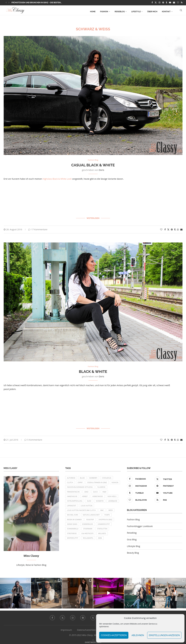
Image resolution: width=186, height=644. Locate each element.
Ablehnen (138, 635)
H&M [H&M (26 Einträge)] (69, 497)
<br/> (54, 197)
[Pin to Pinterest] (172, 228)
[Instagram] (159, 2)
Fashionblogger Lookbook (140, 524)
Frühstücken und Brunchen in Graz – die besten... (37, 3)
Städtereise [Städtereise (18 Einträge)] (104, 539)
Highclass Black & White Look (57, 179)
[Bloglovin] (178, 2)
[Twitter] (156, 2)
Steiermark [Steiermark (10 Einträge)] (72, 539)
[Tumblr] (167, 2)
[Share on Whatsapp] (178, 228)
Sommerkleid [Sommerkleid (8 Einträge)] (73, 533)
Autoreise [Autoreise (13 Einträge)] (72, 476)
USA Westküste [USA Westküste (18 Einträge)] (74, 544)
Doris (102, 170)
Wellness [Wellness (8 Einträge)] (90, 544)
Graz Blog (132, 537)
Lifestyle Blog (134, 544)
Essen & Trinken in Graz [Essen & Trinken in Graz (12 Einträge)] (100, 481)
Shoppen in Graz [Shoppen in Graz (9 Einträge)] (88, 528)
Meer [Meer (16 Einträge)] (78, 518)
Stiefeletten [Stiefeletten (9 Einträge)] (88, 539)
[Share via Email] (181, 228)
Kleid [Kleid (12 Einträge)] (106, 502)
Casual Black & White (93, 165)
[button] (6, 2)
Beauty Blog (133, 551)
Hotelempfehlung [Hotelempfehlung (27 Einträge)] (90, 502)
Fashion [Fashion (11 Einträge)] (71, 486)
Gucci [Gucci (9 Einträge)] (112, 492)
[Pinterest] (163, 2)
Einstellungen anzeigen (164, 635)
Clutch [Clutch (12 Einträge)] (70, 481)
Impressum (66, 628)
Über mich (152, 11)
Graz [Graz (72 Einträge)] (102, 492)
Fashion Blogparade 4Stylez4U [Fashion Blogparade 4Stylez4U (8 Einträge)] (93, 486)
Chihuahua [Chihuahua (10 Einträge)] (110, 476)
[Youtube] (170, 2)
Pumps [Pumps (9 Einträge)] (93, 523)
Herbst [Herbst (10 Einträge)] (96, 497)
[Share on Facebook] (165, 228)
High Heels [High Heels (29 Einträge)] (72, 502)
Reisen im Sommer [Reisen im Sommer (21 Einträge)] (109, 523)
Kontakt (166, 11)
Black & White (93, 370)
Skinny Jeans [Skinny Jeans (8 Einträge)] (106, 528)
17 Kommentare (38, 228)
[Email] (174, 2)
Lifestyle (136, 11)
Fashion (104, 11)
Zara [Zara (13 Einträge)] (86, 549)
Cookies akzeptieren (114, 635)
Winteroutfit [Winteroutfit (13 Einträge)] (105, 544)
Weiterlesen (93, 218)
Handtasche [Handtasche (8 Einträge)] (82, 497)
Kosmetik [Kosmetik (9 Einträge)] (71, 507)
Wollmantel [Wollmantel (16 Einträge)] (73, 549)
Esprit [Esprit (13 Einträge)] (82, 481)
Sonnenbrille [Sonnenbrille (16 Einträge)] (109, 533)
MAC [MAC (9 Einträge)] (69, 518)
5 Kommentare (33, 438)
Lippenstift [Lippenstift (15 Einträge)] (100, 507)
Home (93, 11)
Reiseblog (120, 11)
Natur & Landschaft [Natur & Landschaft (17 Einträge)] (76, 523)
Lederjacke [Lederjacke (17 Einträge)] (85, 507)
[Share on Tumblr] (175, 228)
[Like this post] (161, 228)
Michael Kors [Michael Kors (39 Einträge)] (92, 518)
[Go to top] (93, 640)
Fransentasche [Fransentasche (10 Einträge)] (88, 492)
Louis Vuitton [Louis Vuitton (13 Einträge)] (73, 512)
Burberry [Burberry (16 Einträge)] (96, 476)
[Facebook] (152, 2)
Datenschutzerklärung (88, 628)
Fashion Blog (133, 517)
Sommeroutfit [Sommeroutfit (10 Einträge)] (91, 533)
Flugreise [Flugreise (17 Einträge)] (72, 492)
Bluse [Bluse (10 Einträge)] (84, 476)
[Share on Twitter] (168, 228)
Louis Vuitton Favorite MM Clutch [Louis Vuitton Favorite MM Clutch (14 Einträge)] (100, 512)
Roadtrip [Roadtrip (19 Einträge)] (71, 528)
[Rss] (182, 2)
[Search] (181, 11)
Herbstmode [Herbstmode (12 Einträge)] (110, 497)
